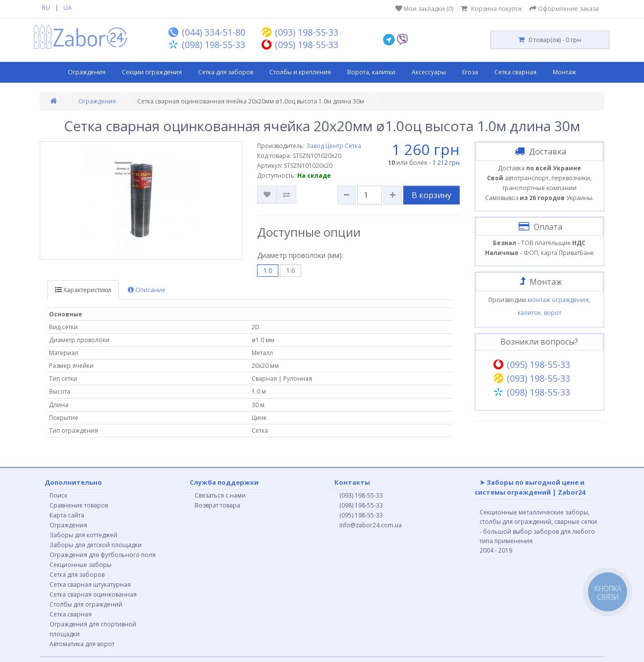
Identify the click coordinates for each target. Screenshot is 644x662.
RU (46, 8)
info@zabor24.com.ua (371, 525)
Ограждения (87, 72)
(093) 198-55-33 (361, 495)
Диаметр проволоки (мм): (300, 255)
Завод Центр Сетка (334, 146)
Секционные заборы (80, 565)
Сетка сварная (515, 72)
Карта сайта (67, 515)
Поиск (58, 495)
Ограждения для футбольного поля (103, 555)
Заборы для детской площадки (96, 545)
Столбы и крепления (300, 72)
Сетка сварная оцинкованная (93, 594)
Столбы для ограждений (86, 604)
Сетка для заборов (226, 72)
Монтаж (564, 72)
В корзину (431, 195)
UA (68, 8)
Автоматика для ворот (82, 644)
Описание (147, 290)
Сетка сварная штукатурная (90, 585)
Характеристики (83, 290)
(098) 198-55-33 (361, 505)
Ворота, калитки (371, 72)
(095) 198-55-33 (361, 515)
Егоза (470, 72)
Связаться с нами (220, 495)
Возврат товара (217, 505)
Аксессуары (429, 72)
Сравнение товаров (79, 505)
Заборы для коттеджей (83, 535)
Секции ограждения (152, 72)
